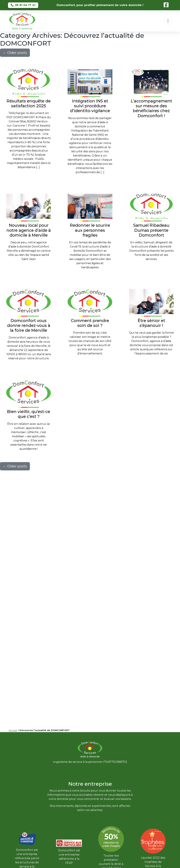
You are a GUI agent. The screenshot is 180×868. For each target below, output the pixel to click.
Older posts (15, 53)
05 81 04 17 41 (23, 5)
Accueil (13, 730)
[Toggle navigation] (168, 21)
